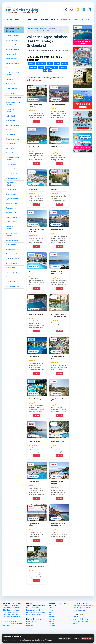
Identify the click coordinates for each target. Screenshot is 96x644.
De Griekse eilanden (33, 608)
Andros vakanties (12, 54)
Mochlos (55, 67)
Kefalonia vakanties (12, 139)
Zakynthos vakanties (13, 286)
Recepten (55, 19)
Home (9, 19)
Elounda (57, 64)
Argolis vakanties (12, 59)
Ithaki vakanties (11, 121)
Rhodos (52, 621)
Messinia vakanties (12, 190)
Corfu (51, 610)
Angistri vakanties (12, 45)
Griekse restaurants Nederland (83, 606)
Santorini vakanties (12, 249)
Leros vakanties (11, 169)
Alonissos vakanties (12, 49)
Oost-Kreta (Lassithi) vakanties (13, 159)
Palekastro (63, 67)
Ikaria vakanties (11, 116)
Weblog (76, 19)
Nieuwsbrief (66, 19)
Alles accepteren (87, 638)
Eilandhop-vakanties (13, 36)
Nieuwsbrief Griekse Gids (81, 621)
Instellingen (76, 638)
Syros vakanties (11, 268)
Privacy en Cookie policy (81, 619)
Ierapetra (65, 64)
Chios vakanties (11, 79)
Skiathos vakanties (12, 254)
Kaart (36, 19)
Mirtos (48, 67)
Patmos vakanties (12, 213)
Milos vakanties (11, 194)
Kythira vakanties (11, 153)
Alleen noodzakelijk (65, 638)
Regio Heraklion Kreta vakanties (13, 103)
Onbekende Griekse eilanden (36, 612)
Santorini (52, 619)
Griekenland (33, 29)
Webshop (45, 19)
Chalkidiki (30, 626)
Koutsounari (33, 67)
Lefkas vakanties (11, 164)
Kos (51, 615)
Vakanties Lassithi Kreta (38, 31)
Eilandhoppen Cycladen (11, 610)
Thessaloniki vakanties (13, 277)
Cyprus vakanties (11, 89)
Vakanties (51, 29)
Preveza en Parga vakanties (12, 228)
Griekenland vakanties (10, 612)
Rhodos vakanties (12, 240)
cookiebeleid (49, 641)
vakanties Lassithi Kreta (38, 53)
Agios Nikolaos (41, 64)
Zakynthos (53, 626)
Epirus (28, 624)
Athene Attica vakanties (14, 63)
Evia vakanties (11, 93)
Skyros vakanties (11, 263)
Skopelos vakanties (12, 259)
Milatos (41, 67)
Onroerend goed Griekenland (82, 608)
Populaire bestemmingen (35, 610)
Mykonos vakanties (12, 199)
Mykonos (52, 617)
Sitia (50, 70)
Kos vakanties (10, 144)
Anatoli (50, 64)
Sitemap (75, 624)
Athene (52, 608)
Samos (52, 624)
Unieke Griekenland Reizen (12, 606)
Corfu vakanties (11, 84)
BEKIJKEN (37, 121)
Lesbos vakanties (12, 174)
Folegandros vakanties (13, 98)
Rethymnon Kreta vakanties (12, 234)
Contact (75, 617)
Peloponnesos (31, 621)
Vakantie (28, 19)
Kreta (51, 612)
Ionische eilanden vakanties (12, 110)
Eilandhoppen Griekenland (12, 608)
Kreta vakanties (11, 148)
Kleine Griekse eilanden (34, 615)
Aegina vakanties (11, 40)
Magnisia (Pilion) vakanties (11, 184)
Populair (18, 19)
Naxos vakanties (11, 203)
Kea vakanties (10, 134)
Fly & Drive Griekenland (11, 615)
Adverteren (7, 626)
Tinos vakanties (11, 282)
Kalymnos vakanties (12, 125)
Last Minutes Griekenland (12, 617)
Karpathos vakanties (13, 130)
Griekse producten (79, 610)
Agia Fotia (31, 64)
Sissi (45, 70)
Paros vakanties (11, 208)
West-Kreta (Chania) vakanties (12, 74)
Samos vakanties (11, 245)
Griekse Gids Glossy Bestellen (13, 624)
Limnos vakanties (12, 178)
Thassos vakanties (12, 272)
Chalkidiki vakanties (12, 68)
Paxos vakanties (11, 217)
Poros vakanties (11, 222)
